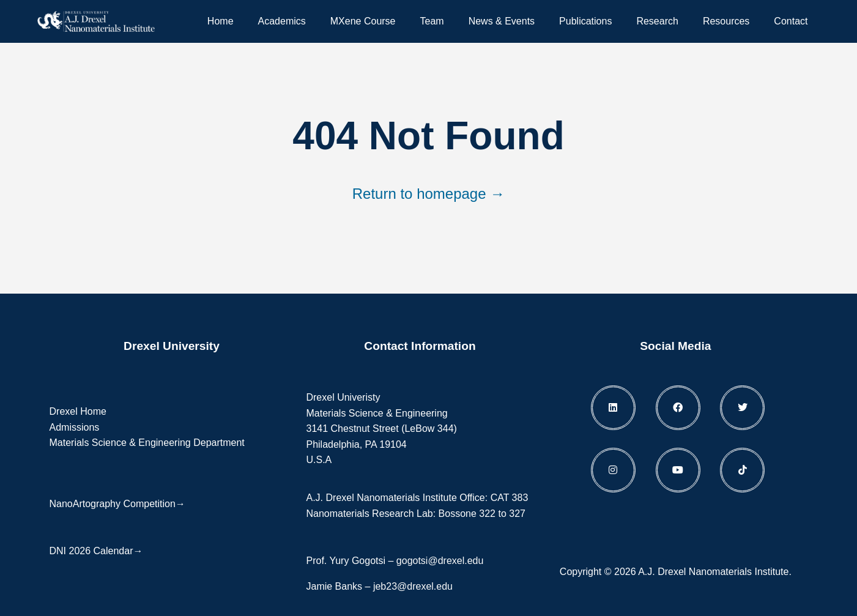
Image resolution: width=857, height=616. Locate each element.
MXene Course (363, 21)
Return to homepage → (428, 194)
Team (432, 21)
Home (221, 21)
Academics (282, 21)
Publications (585, 21)
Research (657, 21)
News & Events (502, 21)
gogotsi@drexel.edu (440, 561)
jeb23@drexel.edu (413, 586)
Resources (726, 21)
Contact (791, 21)
